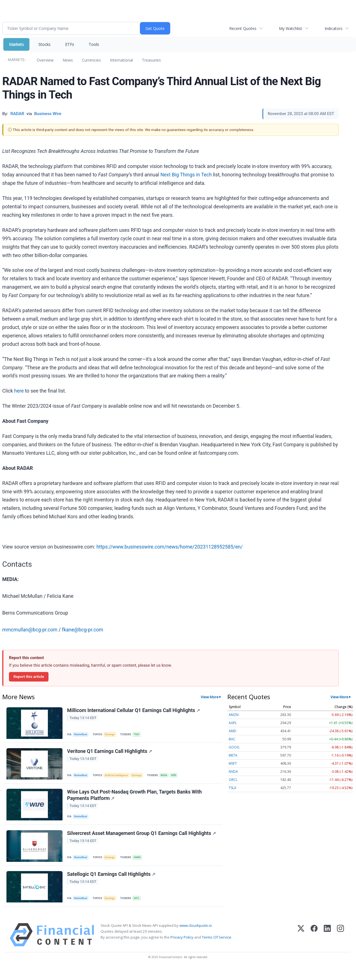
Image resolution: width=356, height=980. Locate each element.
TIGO (140, 735)
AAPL (233, 723)
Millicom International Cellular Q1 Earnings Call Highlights (134, 711)
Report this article (29, 676)
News (68, 60)
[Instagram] (340, 947)
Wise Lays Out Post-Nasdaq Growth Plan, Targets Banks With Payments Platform (135, 800)
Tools (94, 44)
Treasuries (151, 60)
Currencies (91, 60)
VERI (180, 778)
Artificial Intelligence (119, 778)
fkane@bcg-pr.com (83, 630)
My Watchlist (291, 28)
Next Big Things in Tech (186, 175)
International (121, 60)
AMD (233, 731)
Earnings (112, 735)
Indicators (334, 28)
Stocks (44, 44)
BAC (232, 739)
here (19, 391)
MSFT (233, 763)
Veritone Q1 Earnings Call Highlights (110, 754)
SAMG (141, 865)
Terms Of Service (217, 949)
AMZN (234, 715)
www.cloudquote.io (196, 937)
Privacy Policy (182, 949)
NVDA (170, 778)
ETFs (70, 44)
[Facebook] (314, 947)
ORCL (233, 780)
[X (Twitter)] (301, 947)
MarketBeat (82, 735)
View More (210, 697)
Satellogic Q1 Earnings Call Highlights (112, 885)
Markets (16, 44)
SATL (140, 908)
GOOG (234, 747)
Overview (45, 60)
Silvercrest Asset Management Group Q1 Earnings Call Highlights (142, 841)
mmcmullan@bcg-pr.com (30, 630)
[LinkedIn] (327, 947)
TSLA (233, 788)
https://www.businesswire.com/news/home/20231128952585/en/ (170, 547)
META (233, 755)
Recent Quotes (243, 28)
